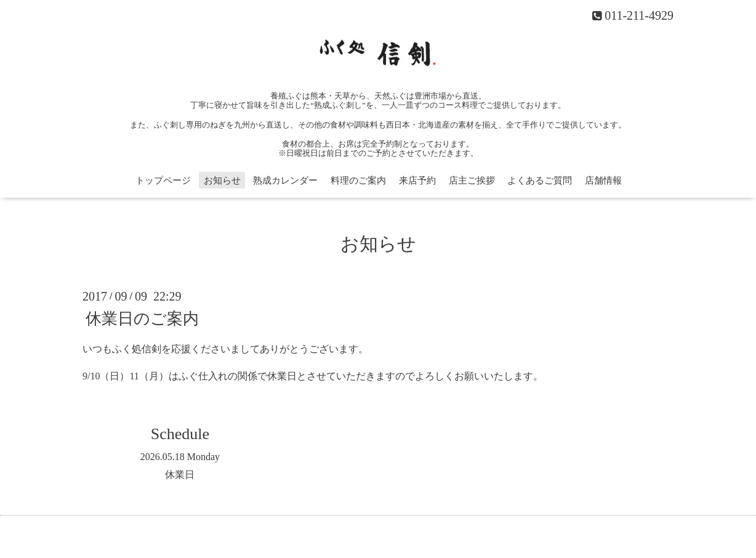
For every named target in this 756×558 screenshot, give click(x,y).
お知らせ (222, 180)
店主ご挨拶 (472, 180)
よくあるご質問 (540, 180)
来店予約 (417, 180)
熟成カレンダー (285, 180)
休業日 (180, 475)
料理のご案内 (358, 180)
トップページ (163, 180)
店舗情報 (603, 180)
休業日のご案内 (142, 318)
